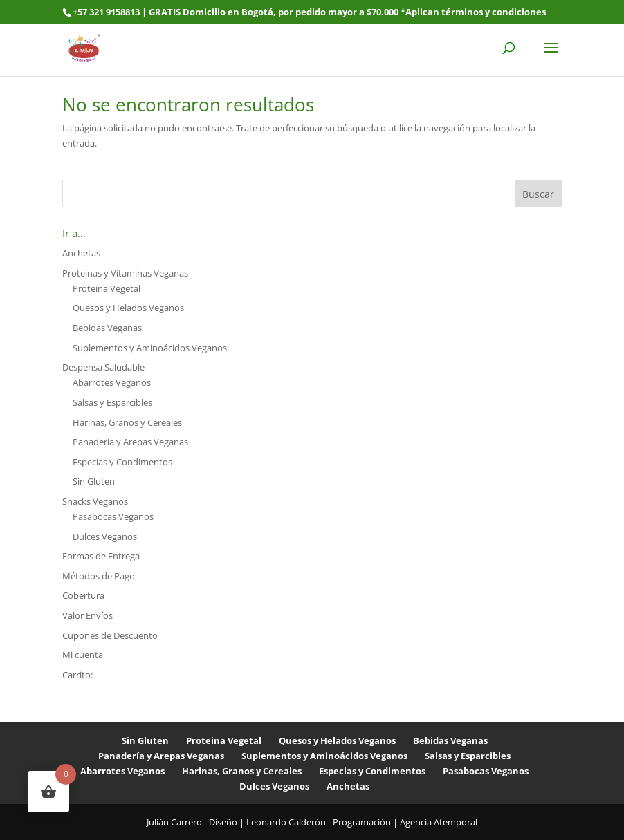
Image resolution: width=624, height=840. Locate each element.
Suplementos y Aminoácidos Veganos (150, 348)
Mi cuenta (83, 655)
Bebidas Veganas (107, 328)
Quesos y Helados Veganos (128, 308)
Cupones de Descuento (110, 635)
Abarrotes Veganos (112, 382)
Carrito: (77, 675)
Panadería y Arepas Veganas (130, 442)
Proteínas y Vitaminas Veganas (125, 273)
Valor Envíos (88, 615)
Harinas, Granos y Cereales (127, 422)
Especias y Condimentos (122, 462)
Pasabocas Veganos (113, 516)
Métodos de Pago (99, 576)
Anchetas (81, 253)
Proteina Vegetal (107, 288)
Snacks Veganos (95, 501)
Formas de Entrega (101, 556)
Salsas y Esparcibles (112, 402)
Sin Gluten (94, 481)
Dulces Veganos (105, 536)
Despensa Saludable (103, 367)
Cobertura (83, 595)
